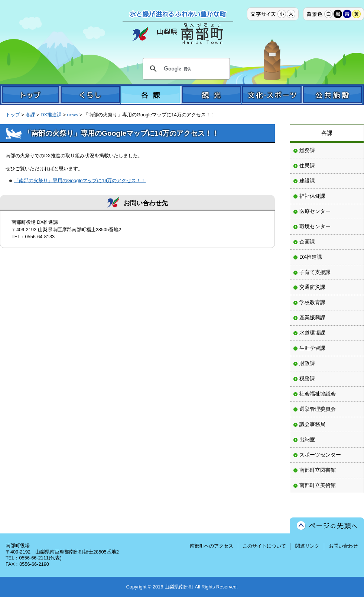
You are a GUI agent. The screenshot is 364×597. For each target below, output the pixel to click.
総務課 (307, 150)
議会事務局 (312, 424)
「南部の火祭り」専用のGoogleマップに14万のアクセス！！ (80, 180)
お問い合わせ (343, 546)
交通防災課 (312, 287)
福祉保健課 (312, 196)
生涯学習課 (312, 348)
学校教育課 (312, 302)
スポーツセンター (320, 455)
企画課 (307, 242)
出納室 (307, 439)
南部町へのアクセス (212, 546)
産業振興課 (312, 317)
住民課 (307, 165)
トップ (13, 115)
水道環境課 (312, 333)
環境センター (315, 226)
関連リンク (307, 546)
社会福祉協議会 (318, 394)
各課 (30, 115)
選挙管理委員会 (318, 409)
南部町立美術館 (318, 485)
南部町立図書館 (318, 470)
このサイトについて (264, 546)
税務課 (307, 378)
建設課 (307, 181)
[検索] (185, 69)
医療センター (315, 211)
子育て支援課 (315, 272)
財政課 (307, 363)
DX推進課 (51, 115)
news (73, 115)
